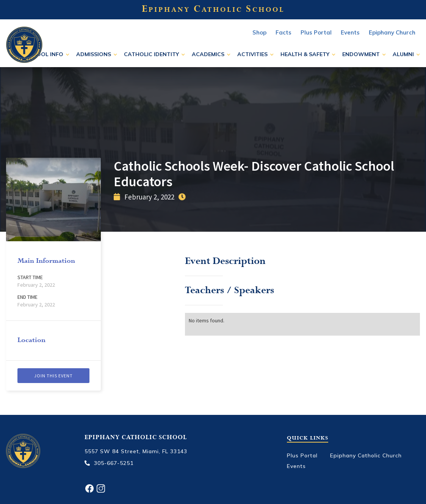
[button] (47, 54)
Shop (259, 32)
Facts (283, 32)
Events (296, 466)
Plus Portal (316, 32)
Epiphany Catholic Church (366, 455)
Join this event (53, 376)
